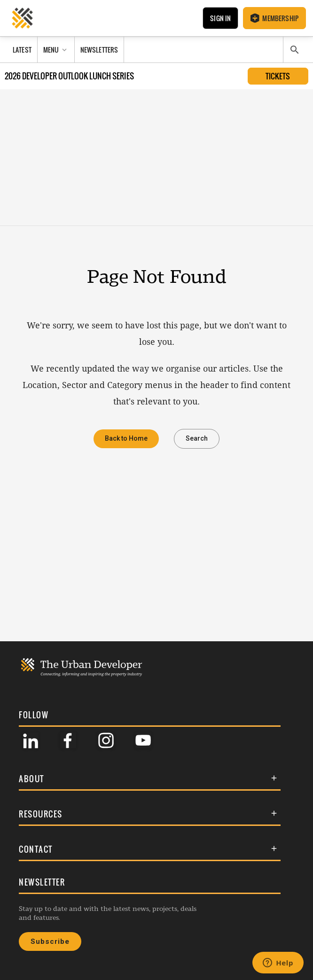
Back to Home (126, 439)
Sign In (220, 18)
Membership (274, 18)
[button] (150, 779)
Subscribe (50, 941)
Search (197, 439)
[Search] (295, 50)
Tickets (278, 76)
